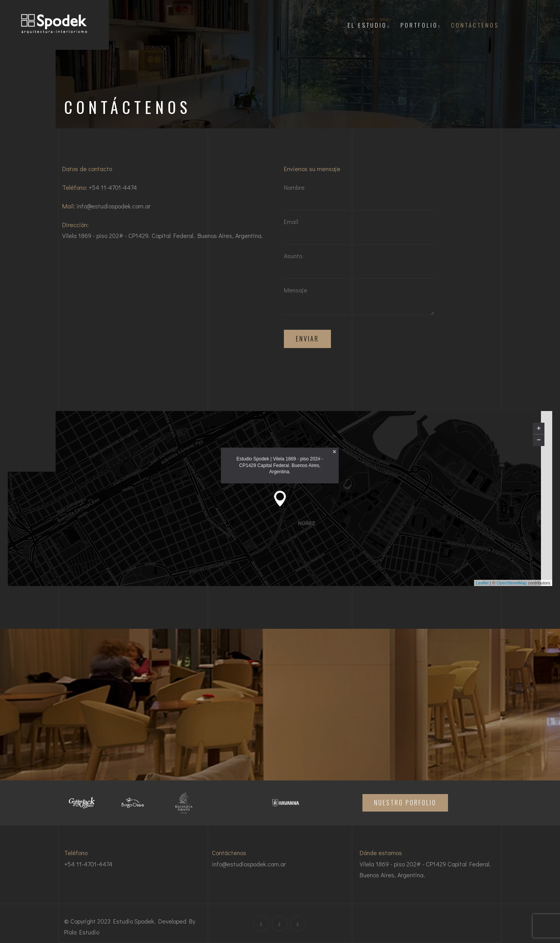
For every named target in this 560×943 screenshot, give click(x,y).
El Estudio (369, 25)
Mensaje (359, 303)
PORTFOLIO (421, 25)
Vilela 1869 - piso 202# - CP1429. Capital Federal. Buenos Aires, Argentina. (163, 235)
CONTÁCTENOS (475, 25)
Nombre (360, 200)
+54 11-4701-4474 (113, 187)
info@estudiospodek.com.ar (114, 206)
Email (360, 234)
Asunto (360, 268)
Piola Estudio (82, 932)
